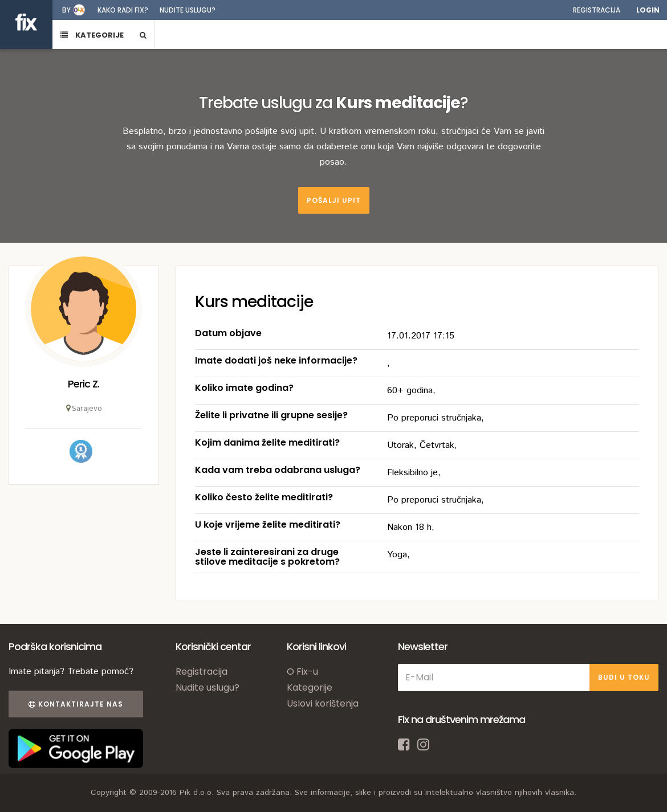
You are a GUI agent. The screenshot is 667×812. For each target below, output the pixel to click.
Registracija (597, 10)
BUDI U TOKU (624, 677)
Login (648, 10)
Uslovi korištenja (323, 703)
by (66, 10)
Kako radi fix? (123, 10)
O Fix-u (302, 672)
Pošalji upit (334, 200)
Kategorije (310, 687)
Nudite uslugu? (188, 10)
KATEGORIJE (92, 35)
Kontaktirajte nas (76, 704)
